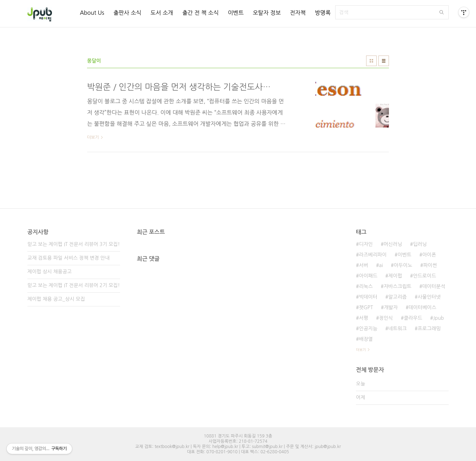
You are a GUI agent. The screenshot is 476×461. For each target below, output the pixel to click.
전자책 (298, 13)
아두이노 (403, 265)
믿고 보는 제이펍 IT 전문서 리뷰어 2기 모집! (74, 285)
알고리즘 (398, 297)
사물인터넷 (429, 297)
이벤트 (236, 13)
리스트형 (384, 61)
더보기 (361, 350)
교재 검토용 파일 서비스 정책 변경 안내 (68, 258)
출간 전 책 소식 (200, 13)
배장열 (366, 339)
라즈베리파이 (373, 255)
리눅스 (366, 286)
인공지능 (368, 329)
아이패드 (368, 276)
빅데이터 (368, 297)
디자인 (366, 244)
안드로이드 (425, 276)
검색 (442, 12)
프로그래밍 (429, 329)
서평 (363, 318)
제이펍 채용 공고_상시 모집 (56, 299)
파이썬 (430, 265)
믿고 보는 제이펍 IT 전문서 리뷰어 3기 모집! (74, 244)
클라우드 (413, 318)
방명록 (323, 13)
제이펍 (395, 276)
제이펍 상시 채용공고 (49, 272)
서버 (363, 265)
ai (381, 265)
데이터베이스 (422, 307)
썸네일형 (371, 61)
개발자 (391, 307)
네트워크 (398, 329)
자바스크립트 (398, 286)
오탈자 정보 (267, 13)
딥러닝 (420, 244)
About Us (92, 13)
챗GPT (366, 307)
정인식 (386, 318)
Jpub (439, 318)
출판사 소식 (127, 13)
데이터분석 (434, 286)
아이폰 (429, 255)
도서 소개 (162, 13)
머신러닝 (393, 244)
